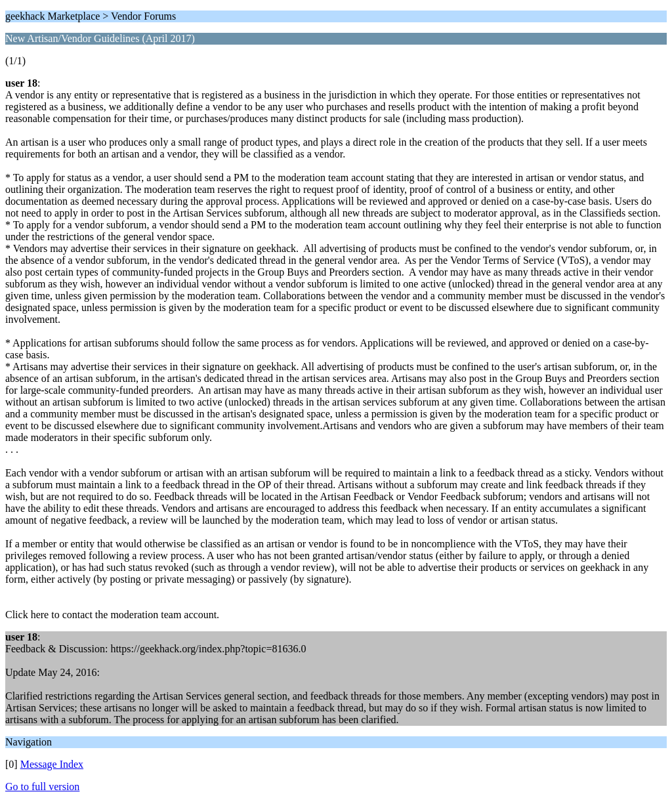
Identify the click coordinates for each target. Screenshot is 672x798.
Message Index (52, 764)
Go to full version (42, 787)
